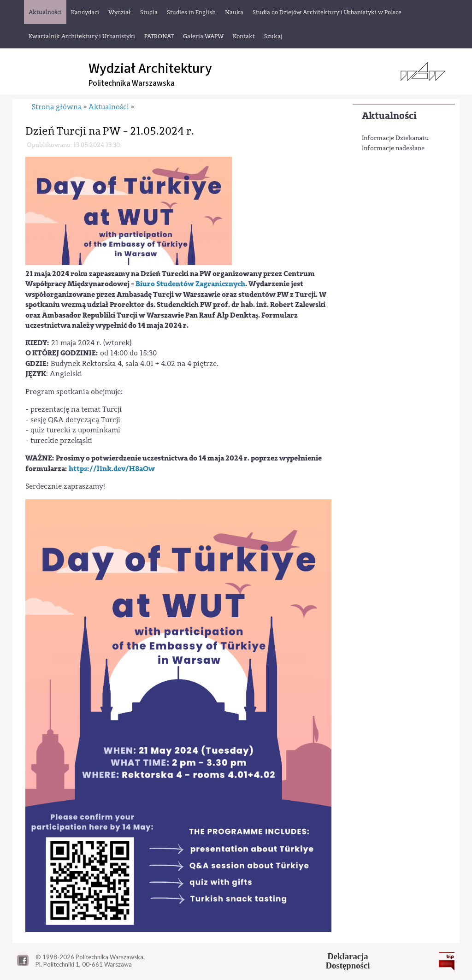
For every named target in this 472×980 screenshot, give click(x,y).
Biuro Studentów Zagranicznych (190, 284)
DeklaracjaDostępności (348, 961)
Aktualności (389, 116)
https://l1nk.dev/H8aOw (112, 469)
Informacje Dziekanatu (395, 138)
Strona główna (57, 107)
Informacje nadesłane (393, 148)
